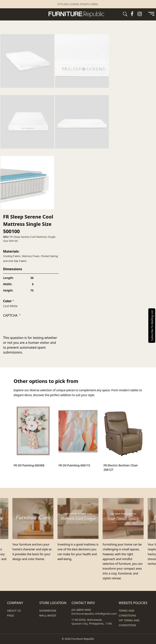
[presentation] (34, 327)
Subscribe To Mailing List (152, 325)
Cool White (10, 306)
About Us (14, 611)
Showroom (48, 611)
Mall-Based (48, 615)
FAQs (11, 615)
